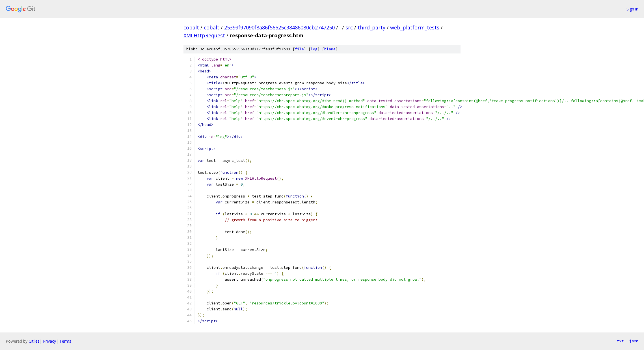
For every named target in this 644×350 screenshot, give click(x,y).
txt (620, 341)
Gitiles (34, 341)
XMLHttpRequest (204, 35)
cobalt (191, 27)
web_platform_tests (415, 27)
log (314, 49)
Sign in (632, 9)
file (299, 49)
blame (330, 49)
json (634, 341)
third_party (371, 27)
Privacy (49, 341)
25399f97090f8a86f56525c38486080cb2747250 (279, 27)
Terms (65, 341)
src (349, 27)
